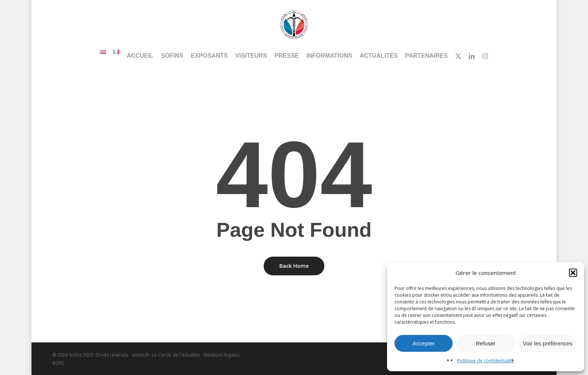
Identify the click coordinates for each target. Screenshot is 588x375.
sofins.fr (141, 355)
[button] (573, 273)
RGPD (58, 363)
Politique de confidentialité (486, 361)
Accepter (424, 343)
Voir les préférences (548, 343)
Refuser (486, 343)
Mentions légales (221, 355)
